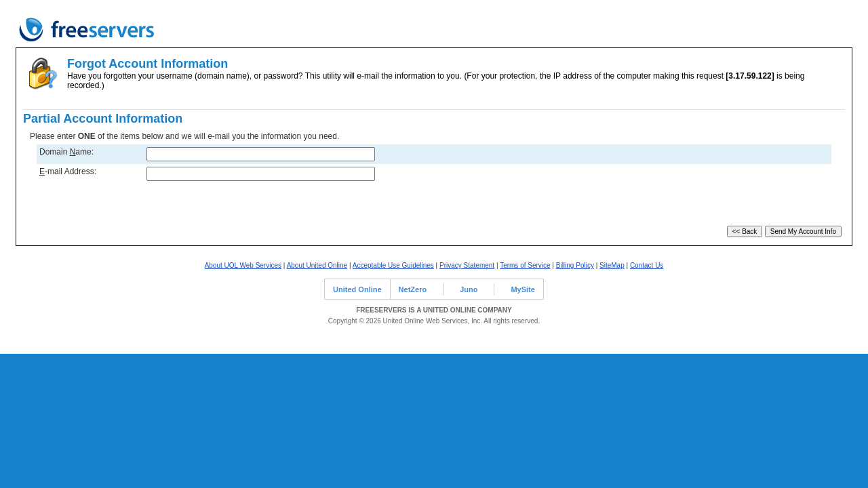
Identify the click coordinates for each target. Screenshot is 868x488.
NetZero (413, 289)
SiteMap (612, 265)
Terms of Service (525, 265)
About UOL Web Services (243, 265)
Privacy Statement (467, 265)
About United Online (317, 265)
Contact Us (647, 265)
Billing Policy (575, 265)
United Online (357, 289)
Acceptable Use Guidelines (393, 265)
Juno (469, 289)
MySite (522, 289)
